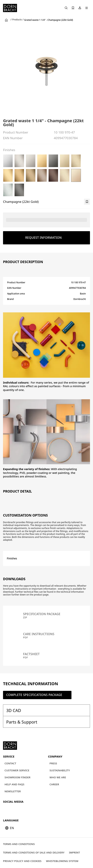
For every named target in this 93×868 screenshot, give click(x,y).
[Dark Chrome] (53, 161)
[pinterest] (20, 809)
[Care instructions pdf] (46, 636)
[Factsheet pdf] (46, 656)
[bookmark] (87, 202)
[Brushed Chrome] (8, 190)
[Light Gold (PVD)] (65, 161)
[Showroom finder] (17, 777)
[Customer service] (17, 770)
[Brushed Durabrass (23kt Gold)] (8, 175)
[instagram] (13, 809)
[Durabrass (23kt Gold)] (42, 161)
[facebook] (27, 809)
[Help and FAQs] (14, 784)
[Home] (10, 8)
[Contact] (10, 763)
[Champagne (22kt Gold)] (76, 175)
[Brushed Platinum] (19, 161)
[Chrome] (8, 161)
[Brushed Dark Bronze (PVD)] (53, 175)
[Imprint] (74, 853)
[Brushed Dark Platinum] (19, 190)
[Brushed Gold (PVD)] (19, 175)
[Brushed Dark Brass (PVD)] (31, 175)
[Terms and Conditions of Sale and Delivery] (34, 853)
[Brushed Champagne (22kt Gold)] (65, 175)
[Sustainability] (60, 770)
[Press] (53, 763)
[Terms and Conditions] (19, 844)
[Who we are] (58, 777)
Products (17, 20)
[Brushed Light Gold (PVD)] (76, 161)
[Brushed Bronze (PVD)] (42, 175)
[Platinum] (31, 161)
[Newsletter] (13, 791)
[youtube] (6, 809)
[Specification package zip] (46, 616)
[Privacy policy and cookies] (22, 861)
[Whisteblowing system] (62, 861)
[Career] (54, 784)
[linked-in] (34, 809)
